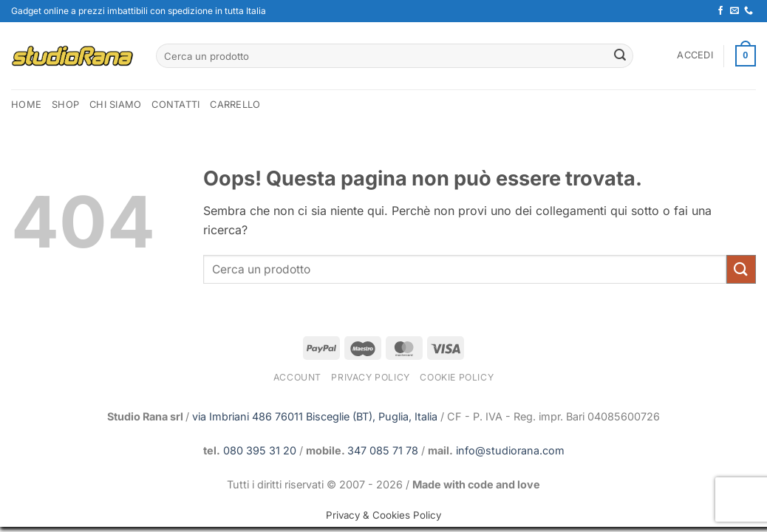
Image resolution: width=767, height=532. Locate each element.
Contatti (175, 105)
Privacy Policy (371, 377)
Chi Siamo (115, 105)
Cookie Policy (457, 377)
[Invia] (620, 56)
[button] (695, 55)
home (26, 105)
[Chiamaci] (749, 11)
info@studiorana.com (510, 450)
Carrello (235, 105)
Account (297, 377)
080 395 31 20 (260, 450)
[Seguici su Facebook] (720, 11)
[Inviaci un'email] (734, 11)
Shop (65, 105)
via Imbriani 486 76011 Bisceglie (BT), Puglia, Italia (315, 416)
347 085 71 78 (383, 450)
